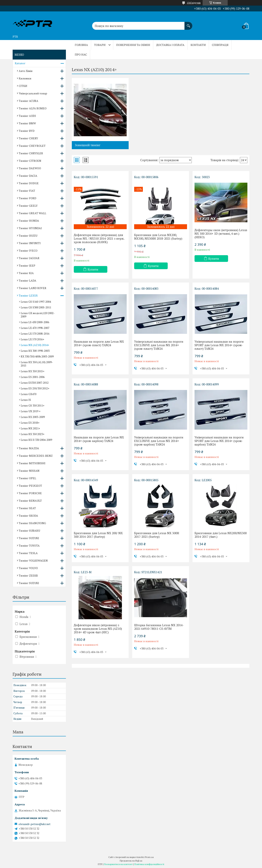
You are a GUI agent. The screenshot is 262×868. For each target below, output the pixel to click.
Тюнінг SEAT (27, 508)
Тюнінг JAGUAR (29, 258)
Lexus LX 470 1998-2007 (35, 328)
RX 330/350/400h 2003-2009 (37, 356)
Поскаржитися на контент (118, 864)
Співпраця (220, 45)
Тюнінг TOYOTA (29, 546)
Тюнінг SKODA (28, 516)
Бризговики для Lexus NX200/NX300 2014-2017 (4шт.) (221, 535)
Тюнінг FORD (28, 198)
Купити (93, 269)
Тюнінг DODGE (29, 183)
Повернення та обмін (133, 45)
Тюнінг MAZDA (29, 448)
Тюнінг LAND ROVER (33, 288)
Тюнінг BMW (27, 123)
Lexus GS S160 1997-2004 (36, 302)
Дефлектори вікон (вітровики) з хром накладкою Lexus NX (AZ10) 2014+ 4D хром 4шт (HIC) (98, 629)
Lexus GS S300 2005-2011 (36, 307)
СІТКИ (23, 86)
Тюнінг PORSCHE (30, 493)
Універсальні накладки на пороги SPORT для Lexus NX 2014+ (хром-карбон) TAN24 (219, 441)
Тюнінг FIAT (27, 191)
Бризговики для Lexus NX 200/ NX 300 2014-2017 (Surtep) (98, 535)
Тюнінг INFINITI (30, 243)
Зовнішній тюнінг (88, 145)
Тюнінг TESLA (28, 553)
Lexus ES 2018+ (30, 423)
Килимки (25, 78)
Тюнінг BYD (27, 131)
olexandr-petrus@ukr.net (35, 824)
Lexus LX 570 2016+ (32, 339)
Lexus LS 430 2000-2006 (35, 322)
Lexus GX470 (29, 394)
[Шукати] (188, 24)
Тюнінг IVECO (28, 251)
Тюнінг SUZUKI (29, 538)
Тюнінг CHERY (28, 138)
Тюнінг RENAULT (30, 501)
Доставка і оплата (170, 45)
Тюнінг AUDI (27, 116)
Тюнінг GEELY (28, 206)
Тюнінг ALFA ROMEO (33, 108)
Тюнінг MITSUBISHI (32, 463)
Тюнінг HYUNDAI (30, 228)
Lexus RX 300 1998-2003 (35, 351)
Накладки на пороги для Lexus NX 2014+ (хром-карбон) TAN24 (99, 439)
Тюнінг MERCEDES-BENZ (36, 456)
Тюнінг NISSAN (29, 471)
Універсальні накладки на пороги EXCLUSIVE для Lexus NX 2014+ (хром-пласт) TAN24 (159, 345)
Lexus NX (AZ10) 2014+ (35, 345)
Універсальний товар (33, 93)
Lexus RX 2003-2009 (33, 417)
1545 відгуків (194, 3)
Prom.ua (149, 857)
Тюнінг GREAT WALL (32, 213)
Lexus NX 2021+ (30, 428)
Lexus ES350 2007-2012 (35, 383)
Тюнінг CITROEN (30, 161)
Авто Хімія (26, 71)
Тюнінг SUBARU (29, 531)
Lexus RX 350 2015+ (33, 371)
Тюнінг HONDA (29, 221)
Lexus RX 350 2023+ (33, 434)
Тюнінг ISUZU (28, 236)
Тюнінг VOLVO (28, 568)
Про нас (81, 54)
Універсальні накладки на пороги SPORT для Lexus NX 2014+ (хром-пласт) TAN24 (219, 345)
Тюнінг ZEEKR (28, 575)
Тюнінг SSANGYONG (32, 523)
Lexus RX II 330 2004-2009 (36, 440)
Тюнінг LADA (28, 280)
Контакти (198, 45)
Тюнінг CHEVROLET (32, 146)
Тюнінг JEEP (27, 266)
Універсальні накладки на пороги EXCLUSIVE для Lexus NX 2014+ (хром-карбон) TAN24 (159, 441)
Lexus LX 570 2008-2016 (35, 334)
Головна (81, 45)
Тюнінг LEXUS (28, 295)
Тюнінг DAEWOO (30, 168)
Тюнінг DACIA (28, 176)
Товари (100, 45)
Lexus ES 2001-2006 (33, 377)
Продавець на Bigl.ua (131, 861)
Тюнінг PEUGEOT (30, 486)
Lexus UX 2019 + (31, 411)
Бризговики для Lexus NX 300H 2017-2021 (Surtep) (157, 535)
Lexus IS (26, 400)
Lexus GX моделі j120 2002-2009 (38, 315)
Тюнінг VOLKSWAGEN (33, 561)
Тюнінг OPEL (27, 478)
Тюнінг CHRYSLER (31, 153)
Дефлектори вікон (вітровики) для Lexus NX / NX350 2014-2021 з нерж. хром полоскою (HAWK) (99, 238)
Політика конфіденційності (149, 864)
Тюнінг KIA (26, 273)
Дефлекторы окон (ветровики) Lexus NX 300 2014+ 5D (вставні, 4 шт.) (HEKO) (221, 234)
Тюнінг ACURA (29, 101)
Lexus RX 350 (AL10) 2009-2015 (37, 364)
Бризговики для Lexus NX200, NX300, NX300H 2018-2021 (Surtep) (158, 237)
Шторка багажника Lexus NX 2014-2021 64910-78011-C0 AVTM (159, 627)
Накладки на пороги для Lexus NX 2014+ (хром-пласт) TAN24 (99, 343)
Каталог (20, 63)
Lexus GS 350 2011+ (33, 405)
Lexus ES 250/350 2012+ (35, 388)
